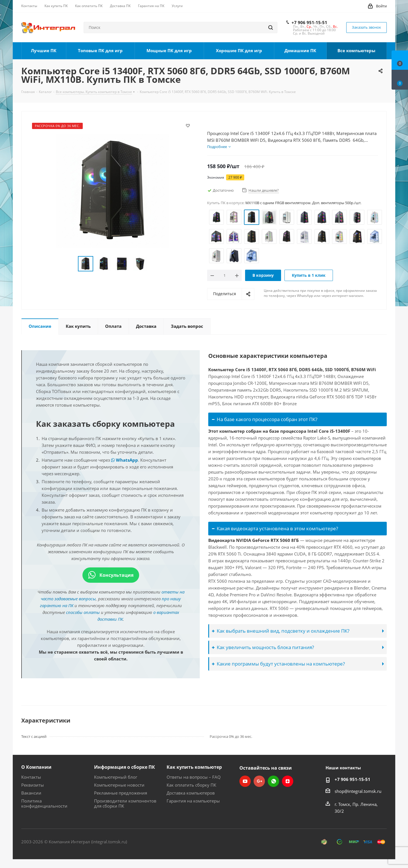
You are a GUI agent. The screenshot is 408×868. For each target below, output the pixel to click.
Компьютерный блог (116, 777)
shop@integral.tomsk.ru (358, 791)
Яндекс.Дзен (288, 781)
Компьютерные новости (119, 785)
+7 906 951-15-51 (309, 22)
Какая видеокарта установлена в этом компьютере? (275, 528)
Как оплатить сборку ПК (191, 785)
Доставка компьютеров (191, 793)
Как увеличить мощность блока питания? (263, 647)
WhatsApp (125, 460)
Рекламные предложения (121, 793)
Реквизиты (33, 785)
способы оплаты (83, 612)
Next (154, 264)
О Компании (36, 767)
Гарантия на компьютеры (193, 801)
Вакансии (31, 793)
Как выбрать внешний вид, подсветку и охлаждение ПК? (281, 631)
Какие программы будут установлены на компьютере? (278, 664)
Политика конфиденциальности (44, 803)
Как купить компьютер (194, 767)
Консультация (111, 575)
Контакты (31, 777)
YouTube (245, 781)
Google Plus (259, 781)
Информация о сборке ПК (125, 767)
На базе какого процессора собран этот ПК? (265, 419)
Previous (71, 264)
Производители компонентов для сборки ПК (125, 803)
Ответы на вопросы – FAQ (194, 777)
